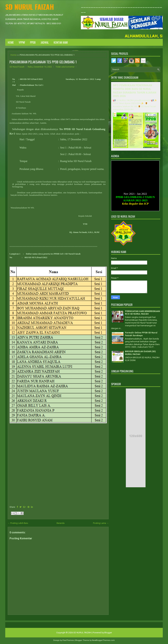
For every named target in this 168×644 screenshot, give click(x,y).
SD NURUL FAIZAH (30, 7)
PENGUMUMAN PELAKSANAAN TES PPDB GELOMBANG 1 (43, 62)
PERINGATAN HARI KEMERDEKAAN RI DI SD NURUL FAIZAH (142, 313)
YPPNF (22, 42)
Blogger (108, 633)
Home (11, 42)
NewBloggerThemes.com (103, 640)
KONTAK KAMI (61, 42)
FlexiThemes (68, 640)
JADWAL (45, 42)
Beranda (61, 523)
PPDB (33, 42)
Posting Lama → (101, 523)
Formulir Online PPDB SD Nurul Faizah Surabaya (141, 334)
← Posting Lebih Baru (18, 523)
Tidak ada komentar (65, 67)
